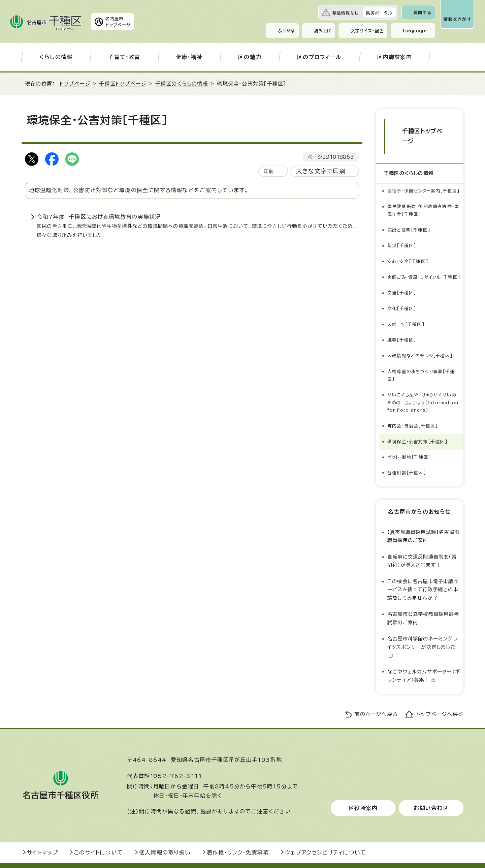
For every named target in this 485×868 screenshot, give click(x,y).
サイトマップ (42, 838)
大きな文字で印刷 (321, 171)
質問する (423, 12)
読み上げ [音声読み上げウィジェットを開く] (323, 31)
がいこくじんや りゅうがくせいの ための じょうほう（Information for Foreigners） (425, 385)
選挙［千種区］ (402, 320)
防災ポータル (379, 13)
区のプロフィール (319, 57)
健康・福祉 (189, 57)
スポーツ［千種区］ (406, 305)
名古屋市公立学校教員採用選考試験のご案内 (423, 604)
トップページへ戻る (440, 699)
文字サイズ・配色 (367, 31)
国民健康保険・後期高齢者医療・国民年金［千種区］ (423, 185)
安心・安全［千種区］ (408, 235)
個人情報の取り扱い (165, 838)
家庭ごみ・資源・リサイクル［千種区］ (421, 254)
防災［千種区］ (402, 220)
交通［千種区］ (402, 274)
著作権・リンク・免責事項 (238, 838)
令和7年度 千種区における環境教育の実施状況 (99, 217)
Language (415, 31)
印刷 (269, 171)
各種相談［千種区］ (407, 458)
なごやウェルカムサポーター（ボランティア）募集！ (424, 661)
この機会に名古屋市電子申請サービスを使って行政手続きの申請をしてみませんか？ (423, 575)
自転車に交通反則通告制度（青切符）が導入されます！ (422, 546)
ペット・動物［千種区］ (409, 443)
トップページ (75, 84)
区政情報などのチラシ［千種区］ (420, 336)
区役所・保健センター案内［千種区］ (424, 166)
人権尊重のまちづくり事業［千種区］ (421, 355)
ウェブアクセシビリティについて (326, 838)
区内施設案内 (395, 57)
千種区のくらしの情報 (182, 84)
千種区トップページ (123, 84)
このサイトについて (99, 838)
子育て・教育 (124, 57)
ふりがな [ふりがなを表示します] (286, 31)
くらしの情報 (56, 57)
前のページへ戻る (376, 699)
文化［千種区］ (402, 289)
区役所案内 (363, 794)
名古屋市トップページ (118, 22)
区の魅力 (250, 57)
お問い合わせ (431, 794)
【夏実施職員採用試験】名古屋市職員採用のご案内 (423, 521)
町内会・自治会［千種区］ (412, 412)
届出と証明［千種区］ (409, 204)
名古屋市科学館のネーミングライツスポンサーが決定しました (423, 632)
